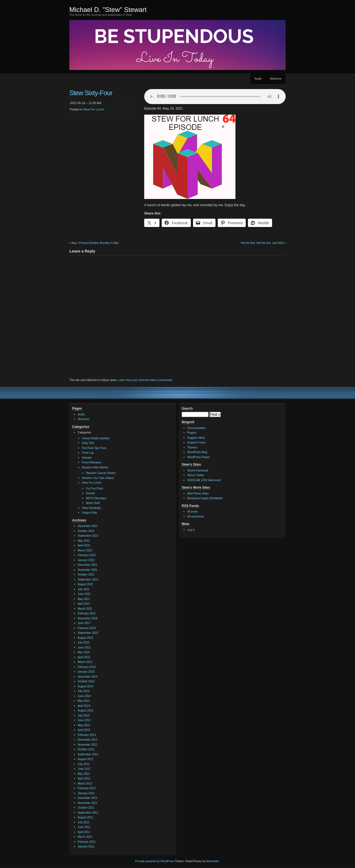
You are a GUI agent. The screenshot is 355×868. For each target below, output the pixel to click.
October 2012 (86, 749)
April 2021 (84, 604)
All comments (196, 517)
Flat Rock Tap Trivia (94, 448)
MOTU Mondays (96, 498)
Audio (258, 79)
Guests (90, 493)
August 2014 (85, 686)
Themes (192, 447)
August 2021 (85, 584)
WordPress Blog (197, 452)
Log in (191, 530)
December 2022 (88, 526)
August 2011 (85, 817)
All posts (192, 512)
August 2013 (85, 711)
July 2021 (84, 589)
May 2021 (84, 599)
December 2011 (88, 798)
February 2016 (87, 628)
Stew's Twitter (196, 475)
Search (187, 408)
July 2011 (84, 822)
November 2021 (88, 570)
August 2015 (85, 638)
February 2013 (87, 735)
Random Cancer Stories (101, 473)
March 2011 (85, 837)
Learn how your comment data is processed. (145, 380)
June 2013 (84, 720)
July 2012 (84, 764)
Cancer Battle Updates (96, 438)
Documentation (196, 428)
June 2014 (84, 696)
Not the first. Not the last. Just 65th (262, 243)
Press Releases (92, 462)
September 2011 (88, 813)
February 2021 (87, 613)
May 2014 (84, 701)
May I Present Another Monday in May (95, 243)
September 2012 (88, 754)
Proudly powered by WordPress (154, 861)
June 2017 (84, 623)
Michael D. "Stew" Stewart (108, 10)
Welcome (276, 79)
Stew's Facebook (198, 470)
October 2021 (86, 575)
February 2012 (87, 788)
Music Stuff (93, 503)
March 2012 (85, 784)
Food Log (88, 453)
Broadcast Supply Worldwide (205, 498)
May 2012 (84, 774)
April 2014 (84, 706)
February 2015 (87, 667)
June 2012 (84, 769)
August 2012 (85, 759)
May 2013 (84, 725)
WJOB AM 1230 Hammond (204, 480)
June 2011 (84, 827)
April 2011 (84, 832)
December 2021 (88, 565)
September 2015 (88, 633)
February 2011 (87, 842)
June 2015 (84, 648)
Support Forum (196, 442)
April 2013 (84, 730)
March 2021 (85, 609)
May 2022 (84, 541)
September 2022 (88, 536)
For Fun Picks (95, 489)
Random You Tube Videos (98, 478)
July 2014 (84, 691)
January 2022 (86, 560)
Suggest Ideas (196, 438)
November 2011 (88, 803)
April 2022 (84, 545)
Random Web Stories (95, 467)
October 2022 (86, 531)
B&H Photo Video (198, 494)
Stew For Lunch (94, 109)
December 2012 (88, 740)
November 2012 (88, 745)
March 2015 (85, 662)
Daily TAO (88, 443)
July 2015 (84, 643)
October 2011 (86, 808)
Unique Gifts (89, 513)
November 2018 (88, 618)
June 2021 (84, 594)
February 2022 (87, 555)
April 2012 (84, 779)
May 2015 (84, 652)
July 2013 (84, 716)
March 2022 (85, 550)
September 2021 (88, 580)
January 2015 (86, 672)
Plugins (192, 433)
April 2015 (84, 657)
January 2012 (86, 793)
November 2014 (88, 677)
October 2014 (86, 681)
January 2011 (86, 846)
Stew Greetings (91, 508)
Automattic (213, 861)
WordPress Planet (198, 457)
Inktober (87, 458)
